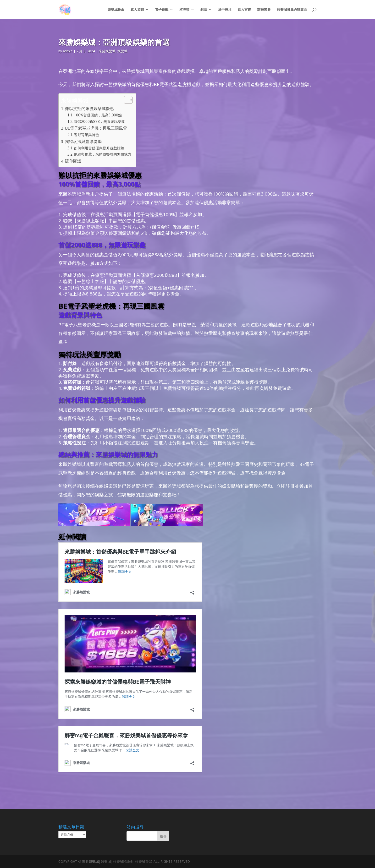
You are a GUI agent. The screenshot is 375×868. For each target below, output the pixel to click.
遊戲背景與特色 (86, 135)
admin (68, 51)
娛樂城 (122, 51)
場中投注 (225, 10)
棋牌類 (184, 10)
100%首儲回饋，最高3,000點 (98, 115)
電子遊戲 (162, 10)
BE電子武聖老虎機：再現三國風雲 (96, 128)
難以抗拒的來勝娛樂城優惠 (89, 108)
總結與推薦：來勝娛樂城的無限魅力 (103, 154)
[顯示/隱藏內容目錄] (126, 100)
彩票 (204, 10)
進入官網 (244, 10)
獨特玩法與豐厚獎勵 (83, 141)
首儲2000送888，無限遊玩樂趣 (99, 122)
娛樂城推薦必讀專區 (292, 10)
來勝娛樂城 (107, 51)
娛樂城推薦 (116, 10)
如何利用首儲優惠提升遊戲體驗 (99, 148)
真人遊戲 (137, 10)
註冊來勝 (264, 10)
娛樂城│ (95, 861)
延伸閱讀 (73, 161)
